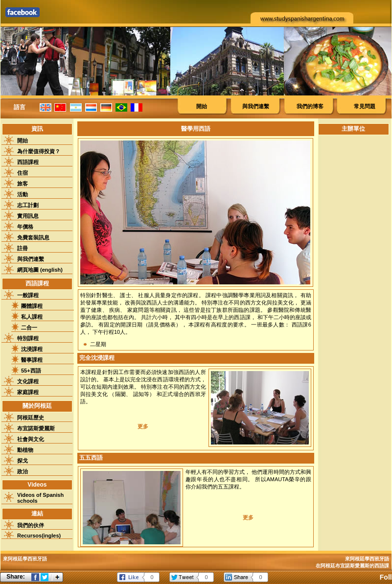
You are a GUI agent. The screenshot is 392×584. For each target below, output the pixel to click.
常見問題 (365, 106)
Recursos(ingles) (39, 536)
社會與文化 (31, 439)
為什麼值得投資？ (39, 151)
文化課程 (28, 381)
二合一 (29, 327)
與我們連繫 (256, 106)
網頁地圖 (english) (40, 270)
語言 (20, 107)
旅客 (23, 184)
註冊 (23, 248)
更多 (143, 426)
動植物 (25, 450)
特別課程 (28, 338)
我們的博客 (310, 106)
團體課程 (32, 306)
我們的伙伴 (31, 525)
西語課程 (28, 162)
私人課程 (32, 317)
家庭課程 (28, 392)
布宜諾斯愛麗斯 (36, 428)
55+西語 (31, 371)
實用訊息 (28, 216)
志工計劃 (28, 205)
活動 (23, 194)
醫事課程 (32, 360)
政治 (23, 471)
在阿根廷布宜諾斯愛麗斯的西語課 (352, 566)
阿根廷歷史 (31, 418)
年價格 (25, 227)
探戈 (23, 461)
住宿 (23, 173)
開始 (202, 106)
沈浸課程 (32, 349)
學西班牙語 (377, 559)
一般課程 (28, 295)
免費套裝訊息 (33, 237)
